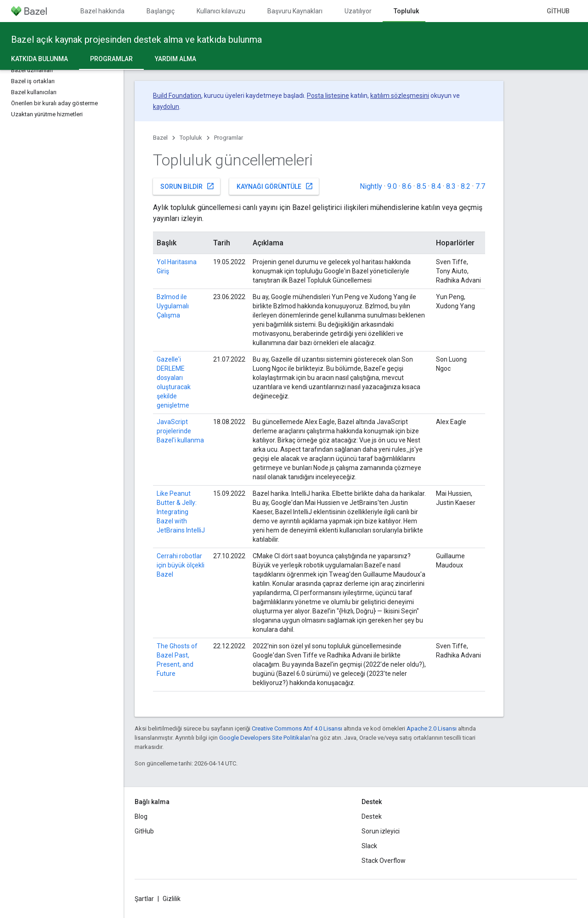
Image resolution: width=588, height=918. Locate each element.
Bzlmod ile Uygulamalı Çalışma (173, 306)
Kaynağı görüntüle (275, 186)
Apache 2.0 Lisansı (432, 728)
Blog (141, 816)
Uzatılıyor (358, 11)
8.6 (407, 186)
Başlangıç (161, 11)
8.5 (421, 186)
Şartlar (144, 899)
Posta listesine (328, 96)
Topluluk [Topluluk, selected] (406, 11)
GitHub (558, 11)
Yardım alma (175, 59)
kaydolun (166, 107)
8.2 (466, 186)
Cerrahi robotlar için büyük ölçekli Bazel (181, 565)
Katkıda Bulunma (40, 59)
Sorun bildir (187, 186)
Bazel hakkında (102, 11)
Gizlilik (172, 899)
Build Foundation (177, 96)
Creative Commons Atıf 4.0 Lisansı (297, 728)
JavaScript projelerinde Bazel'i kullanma (180, 431)
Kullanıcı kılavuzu (221, 11)
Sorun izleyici (381, 831)
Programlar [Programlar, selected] (111, 59)
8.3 (451, 186)
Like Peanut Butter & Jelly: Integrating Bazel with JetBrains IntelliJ (181, 512)
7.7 (480, 186)
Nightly (371, 186)
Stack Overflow (384, 861)
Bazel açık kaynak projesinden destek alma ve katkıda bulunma (136, 40)
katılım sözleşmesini (400, 96)
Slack (369, 846)
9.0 (392, 186)
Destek (372, 816)
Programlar (229, 138)
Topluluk (191, 138)
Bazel (160, 138)
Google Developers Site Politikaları (265, 738)
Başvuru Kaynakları (295, 11)
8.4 (436, 186)
